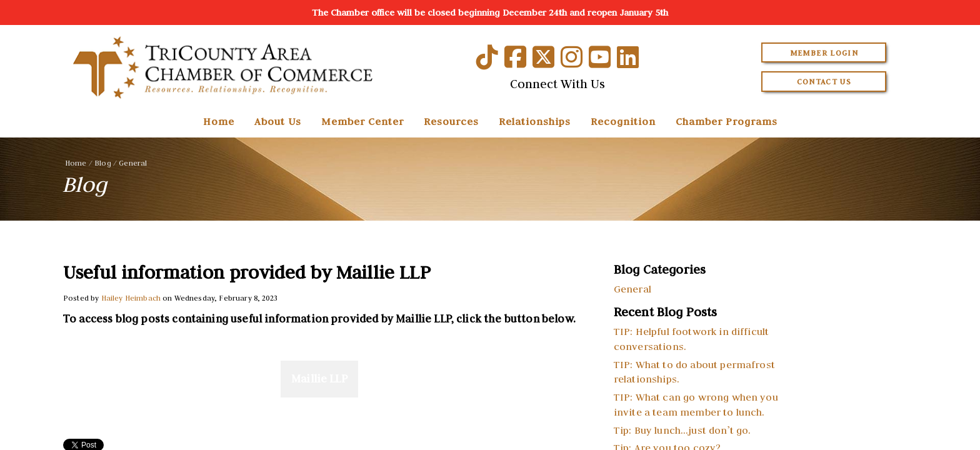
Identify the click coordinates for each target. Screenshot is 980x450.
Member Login (824, 53)
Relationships (535, 121)
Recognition (623, 121)
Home (219, 121)
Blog (103, 163)
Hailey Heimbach (131, 298)
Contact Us (824, 82)
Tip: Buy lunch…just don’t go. (682, 430)
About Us (278, 121)
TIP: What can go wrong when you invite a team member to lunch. (696, 404)
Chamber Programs (727, 121)
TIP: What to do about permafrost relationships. (694, 372)
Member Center (362, 121)
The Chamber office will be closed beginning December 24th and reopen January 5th (490, 12)
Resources (451, 121)
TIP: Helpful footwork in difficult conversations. (691, 339)
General (133, 163)
